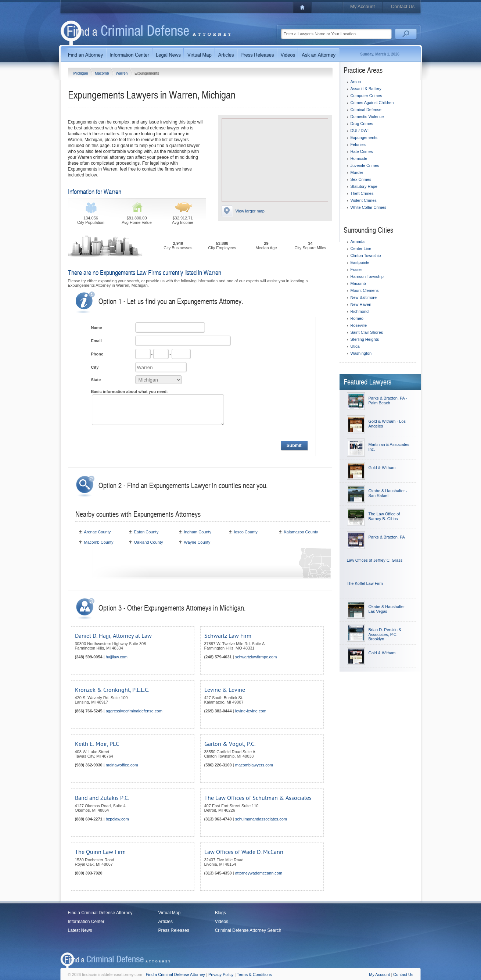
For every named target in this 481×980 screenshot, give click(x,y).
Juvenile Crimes (365, 165)
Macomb (102, 73)
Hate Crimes (362, 151)
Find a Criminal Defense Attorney (100, 913)
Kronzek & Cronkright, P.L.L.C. (112, 690)
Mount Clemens (365, 290)
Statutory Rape (364, 186)
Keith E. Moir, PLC (97, 744)
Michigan (81, 73)
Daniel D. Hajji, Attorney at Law (113, 636)
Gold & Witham (382, 468)
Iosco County (246, 532)
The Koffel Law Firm (365, 583)
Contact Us (403, 6)
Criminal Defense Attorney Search (248, 930)
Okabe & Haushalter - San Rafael (388, 493)
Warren (122, 73)
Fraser (356, 269)
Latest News (80, 930)
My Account (362, 6)
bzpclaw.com (117, 819)
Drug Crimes (362, 124)
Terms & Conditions (254, 974)
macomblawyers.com (254, 765)
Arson (356, 82)
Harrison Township (367, 276)
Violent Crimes (364, 200)
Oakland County (149, 542)
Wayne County (197, 542)
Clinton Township (366, 255)
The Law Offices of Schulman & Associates (258, 798)
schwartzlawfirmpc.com (256, 657)
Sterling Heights (365, 339)
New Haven (361, 304)
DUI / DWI (360, 130)
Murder (357, 172)
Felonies (358, 144)
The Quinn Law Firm (100, 852)
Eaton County (146, 532)
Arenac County (98, 532)
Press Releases (174, 930)
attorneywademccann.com (259, 873)
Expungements (364, 137)
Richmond (360, 311)
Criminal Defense (366, 110)
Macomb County (99, 542)
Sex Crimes (361, 179)
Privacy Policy (221, 974)
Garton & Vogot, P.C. (230, 744)
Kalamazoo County (301, 532)
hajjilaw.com (117, 657)
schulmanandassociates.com (261, 819)
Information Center (86, 922)
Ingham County (198, 532)
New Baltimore (364, 297)
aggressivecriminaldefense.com (134, 711)
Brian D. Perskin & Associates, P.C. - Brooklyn (385, 634)
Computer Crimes (366, 96)
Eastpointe (360, 262)
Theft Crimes (362, 193)
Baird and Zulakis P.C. (102, 798)
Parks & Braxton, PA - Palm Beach (388, 400)
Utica (355, 346)
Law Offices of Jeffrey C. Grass (375, 560)
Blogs (220, 913)
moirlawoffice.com (122, 765)
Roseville (359, 325)
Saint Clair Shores (367, 332)
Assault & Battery (366, 89)
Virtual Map (169, 913)
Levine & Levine (225, 690)
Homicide (359, 158)
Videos (222, 922)
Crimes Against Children (372, 103)
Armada (358, 242)
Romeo (357, 318)
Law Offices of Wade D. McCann (244, 852)
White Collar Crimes (369, 207)
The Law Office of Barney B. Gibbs (384, 516)
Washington (361, 353)
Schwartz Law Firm (228, 636)
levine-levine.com (251, 711)
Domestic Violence (367, 117)
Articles (166, 922)
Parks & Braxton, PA (387, 537)
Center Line (361, 248)
